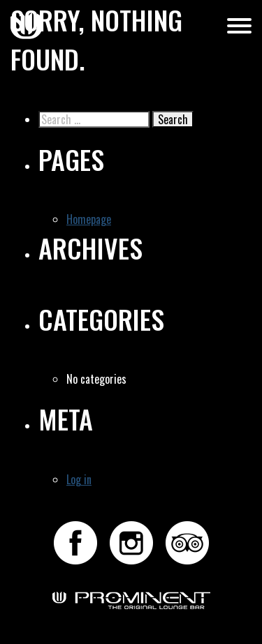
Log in (79, 479)
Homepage (89, 219)
